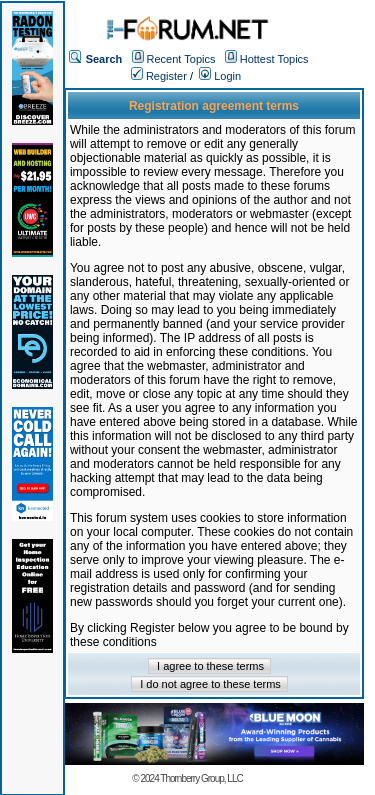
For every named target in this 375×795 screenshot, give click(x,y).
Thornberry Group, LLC (201, 778)
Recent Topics (181, 59)
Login (220, 76)
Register (159, 76)
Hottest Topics (274, 59)
